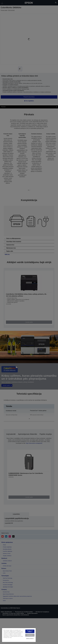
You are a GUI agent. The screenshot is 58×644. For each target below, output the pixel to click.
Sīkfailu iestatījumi (30, 638)
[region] (19, 635)
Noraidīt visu (30, 635)
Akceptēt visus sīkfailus (30, 631)
